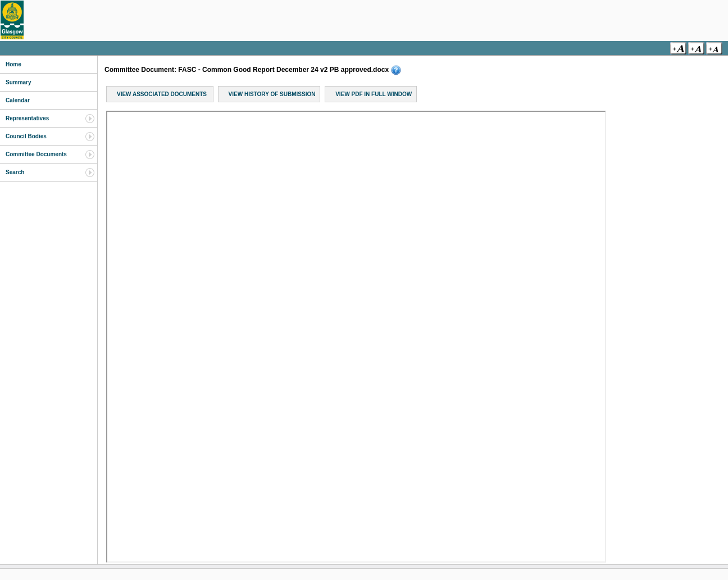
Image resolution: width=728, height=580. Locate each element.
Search (15, 172)
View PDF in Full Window (374, 94)
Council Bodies (26, 136)
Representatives (27, 118)
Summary (19, 82)
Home (13, 64)
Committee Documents (36, 154)
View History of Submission (272, 94)
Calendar (18, 100)
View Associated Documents (162, 94)
